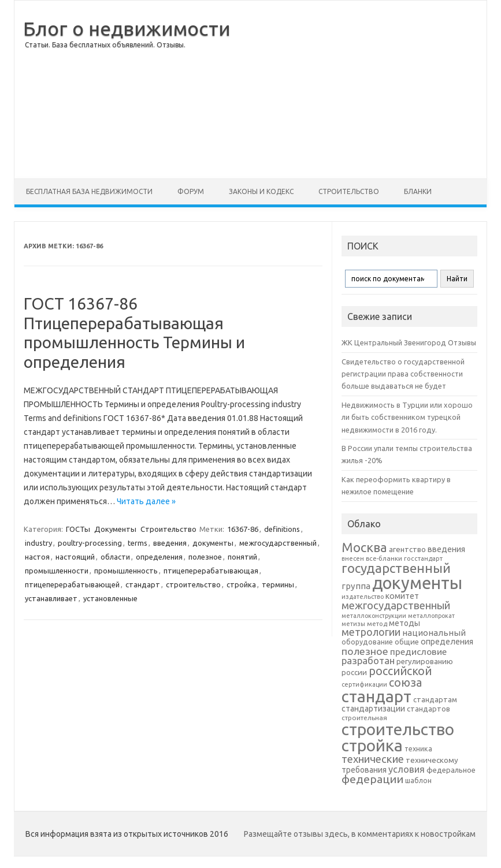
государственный (396, 568)
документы (213, 543)
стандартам (435, 699)
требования (364, 770)
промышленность (126, 571)
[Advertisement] (359, 90)
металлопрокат (431, 616)
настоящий (75, 557)
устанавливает (51, 598)
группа (356, 586)
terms (138, 543)
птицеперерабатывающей (72, 584)
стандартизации (373, 709)
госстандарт (423, 558)
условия (407, 769)
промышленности (57, 571)
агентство (407, 549)
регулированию (425, 662)
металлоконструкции (374, 616)
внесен (353, 558)
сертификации (364, 684)
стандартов (428, 709)
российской (400, 671)
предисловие (418, 651)
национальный (434, 633)
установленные (110, 598)
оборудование (367, 642)
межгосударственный (278, 543)
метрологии (371, 632)
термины (278, 584)
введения (170, 543)
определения (159, 557)
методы (404, 623)
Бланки (418, 191)
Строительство (349, 191)
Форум (191, 191)
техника (418, 748)
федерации (372, 779)
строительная (364, 718)
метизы (353, 624)
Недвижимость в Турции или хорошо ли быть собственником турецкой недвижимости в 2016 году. (407, 417)
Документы (115, 529)
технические (373, 759)
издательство (363, 597)
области (115, 557)
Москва (364, 547)
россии (354, 672)
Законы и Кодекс (261, 191)
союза (405, 683)
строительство (193, 584)
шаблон (418, 781)
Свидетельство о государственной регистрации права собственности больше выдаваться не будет (403, 374)
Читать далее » (146, 501)
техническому (432, 760)
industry (38, 543)
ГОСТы (78, 529)
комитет (402, 596)
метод (377, 624)
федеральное (451, 770)
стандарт (143, 584)
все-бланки (384, 558)
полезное (205, 557)
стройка (241, 584)
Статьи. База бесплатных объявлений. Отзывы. (105, 45)
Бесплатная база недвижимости (89, 191)
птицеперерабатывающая (211, 571)
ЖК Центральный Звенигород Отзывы (409, 342)
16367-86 (243, 529)
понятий (242, 557)
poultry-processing (90, 543)
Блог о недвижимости (127, 28)
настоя (37, 557)
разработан (368, 660)
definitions (282, 529)
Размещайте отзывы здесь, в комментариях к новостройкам (360, 834)
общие (407, 642)
